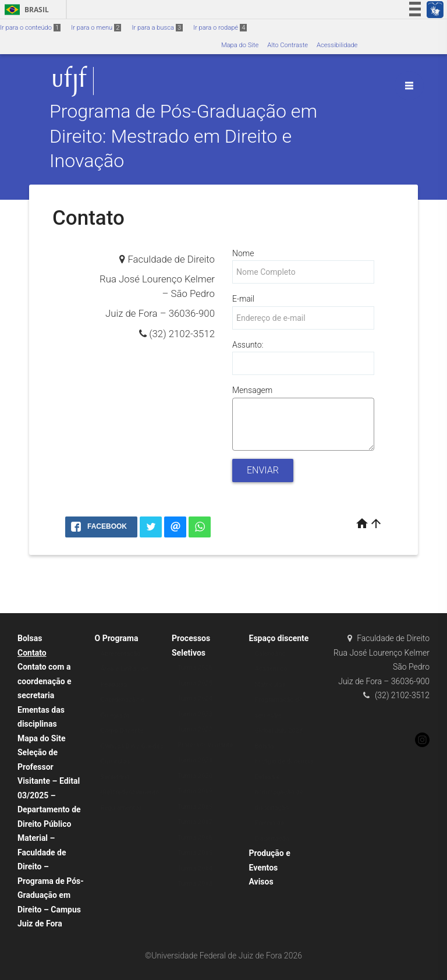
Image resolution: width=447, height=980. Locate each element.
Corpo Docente (122, 730)
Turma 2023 (195, 714)
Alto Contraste (288, 45)
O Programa (117, 638)
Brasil (25, 10)
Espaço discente (279, 638)
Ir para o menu (96, 28)
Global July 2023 (279, 730)
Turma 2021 (195, 760)
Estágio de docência (284, 761)
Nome (243, 253)
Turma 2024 (195, 698)
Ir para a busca (157, 28)
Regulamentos (122, 808)
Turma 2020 (195, 776)
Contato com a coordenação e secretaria (45, 681)
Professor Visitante (205, 745)
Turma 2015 (195, 853)
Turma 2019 (195, 791)
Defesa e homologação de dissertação (279, 793)
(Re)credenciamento (130, 792)
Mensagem (252, 390)
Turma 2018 (195, 807)
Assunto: (248, 345)
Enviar (263, 470)
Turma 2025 (195, 683)
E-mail (243, 299)
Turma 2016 (195, 838)
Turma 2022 (195, 729)
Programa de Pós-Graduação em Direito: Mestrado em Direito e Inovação (183, 137)
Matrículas (270, 684)
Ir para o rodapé (220, 28)
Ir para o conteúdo (30, 28)
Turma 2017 (195, 822)
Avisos (261, 882)
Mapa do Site (240, 45)
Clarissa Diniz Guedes (132, 746)
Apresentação (121, 654)
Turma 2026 (195, 668)
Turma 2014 (195, 868)
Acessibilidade (337, 45)
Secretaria (115, 777)
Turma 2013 (195, 884)
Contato (32, 653)
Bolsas (30, 638)
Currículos (116, 761)
